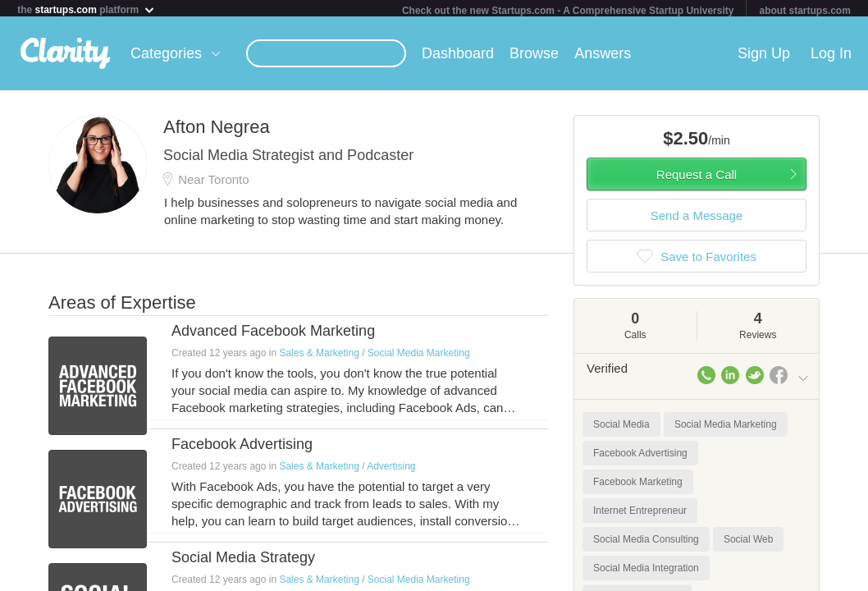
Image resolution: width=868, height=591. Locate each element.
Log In (831, 57)
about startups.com (804, 11)
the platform (86, 9)
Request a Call (697, 178)
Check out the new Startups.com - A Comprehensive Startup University (568, 11)
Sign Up (764, 57)
